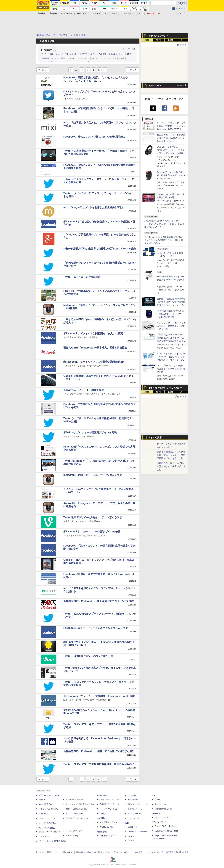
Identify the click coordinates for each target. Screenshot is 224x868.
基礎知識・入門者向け (133, 14)
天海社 (158, 799)
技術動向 (97, 14)
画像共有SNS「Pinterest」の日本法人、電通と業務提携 (95, 348)
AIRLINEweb (133, 799)
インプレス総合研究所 (48, 809)
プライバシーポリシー (122, 852)
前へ (41, 70)
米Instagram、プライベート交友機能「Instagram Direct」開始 (99, 696)
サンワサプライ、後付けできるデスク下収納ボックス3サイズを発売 (171, 326)
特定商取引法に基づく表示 (177, 852)
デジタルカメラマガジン (49, 832)
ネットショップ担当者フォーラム (80, 804)
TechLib (131, 840)
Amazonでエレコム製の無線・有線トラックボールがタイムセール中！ (171, 175)
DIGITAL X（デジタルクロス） (79, 818)
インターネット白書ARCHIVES (52, 841)
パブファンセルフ (163, 818)
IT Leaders (44, 814)
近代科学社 (102, 832)
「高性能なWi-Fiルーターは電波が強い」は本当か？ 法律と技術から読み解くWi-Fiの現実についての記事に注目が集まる (171, 341)
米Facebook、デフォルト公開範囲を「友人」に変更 (93, 333)
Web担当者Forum (47, 804)
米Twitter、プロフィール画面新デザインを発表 (90, 433)
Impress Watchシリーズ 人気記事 (165, 388)
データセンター (83, 58)
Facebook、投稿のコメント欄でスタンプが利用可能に (94, 137)
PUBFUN (156, 814)
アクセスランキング (158, 36)
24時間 (159, 40)
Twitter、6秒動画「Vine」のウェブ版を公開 (88, 656)
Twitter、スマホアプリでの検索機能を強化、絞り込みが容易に (99, 764)
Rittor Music (103, 796)
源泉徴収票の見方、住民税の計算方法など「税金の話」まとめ (171, 466)
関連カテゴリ (50, 50)
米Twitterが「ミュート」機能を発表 (84, 390)
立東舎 (103, 814)
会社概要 (139, 852)
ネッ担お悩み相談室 (48, 823)
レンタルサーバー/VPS (101, 58)
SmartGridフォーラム (75, 799)
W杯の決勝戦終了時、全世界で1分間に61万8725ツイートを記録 (100, 249)
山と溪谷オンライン (109, 822)
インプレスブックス (74, 831)
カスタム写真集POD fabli (166, 831)
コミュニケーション (116, 54)
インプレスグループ (154, 852)
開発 (63, 58)
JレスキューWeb (135, 814)
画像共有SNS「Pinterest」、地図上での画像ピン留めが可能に (99, 751)
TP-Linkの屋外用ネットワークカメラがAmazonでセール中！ (171, 280)
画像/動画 (45, 58)
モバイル (55, 58)
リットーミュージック (110, 799)
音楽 (115, 58)
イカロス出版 (130, 796)
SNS (129, 54)
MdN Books (133, 827)
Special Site (155, 86)
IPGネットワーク (159, 822)
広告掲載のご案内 (84, 852)
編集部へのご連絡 (102, 852)
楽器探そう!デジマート (110, 804)
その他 (122, 58)
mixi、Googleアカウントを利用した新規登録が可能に (94, 207)
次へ (134, 70)
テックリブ (129, 836)
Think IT (42, 799)
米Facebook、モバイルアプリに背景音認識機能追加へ (94, 362)
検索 (51, 54)
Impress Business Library (76, 809)
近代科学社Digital (108, 836)
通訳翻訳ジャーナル (136, 809)
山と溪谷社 (102, 818)
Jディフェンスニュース (138, 804)
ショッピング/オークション (66, 54)
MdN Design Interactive (137, 832)
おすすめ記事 (155, 437)
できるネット (45, 836)
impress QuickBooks (164, 809)
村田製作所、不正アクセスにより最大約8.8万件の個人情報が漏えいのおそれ (171, 138)
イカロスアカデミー (136, 818)
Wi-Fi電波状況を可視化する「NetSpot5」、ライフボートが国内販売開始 (170, 314)
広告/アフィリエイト (88, 54)
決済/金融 (102, 54)
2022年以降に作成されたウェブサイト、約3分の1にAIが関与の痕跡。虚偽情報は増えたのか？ (164, 224)
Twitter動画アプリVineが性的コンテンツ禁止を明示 (93, 517)
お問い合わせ (67, 852)
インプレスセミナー (74, 814)
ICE (154, 796)
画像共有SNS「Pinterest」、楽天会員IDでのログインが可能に (99, 601)
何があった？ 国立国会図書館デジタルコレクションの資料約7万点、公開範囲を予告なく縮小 (164, 240)
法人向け (116, 14)
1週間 (170, 40)
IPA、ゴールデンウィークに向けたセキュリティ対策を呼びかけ (171, 369)
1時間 (147, 40)
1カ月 (182, 40)
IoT (106, 14)
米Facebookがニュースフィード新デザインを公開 (92, 532)
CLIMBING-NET (107, 827)
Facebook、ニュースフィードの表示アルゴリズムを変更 (96, 628)
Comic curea (160, 804)
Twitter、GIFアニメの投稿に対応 (82, 277)
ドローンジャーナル (48, 818)
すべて (44, 54)
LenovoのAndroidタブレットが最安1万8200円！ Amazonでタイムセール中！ (171, 197)
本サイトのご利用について (47, 852)
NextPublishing (72, 836)
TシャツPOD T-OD (109, 809)
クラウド (71, 58)
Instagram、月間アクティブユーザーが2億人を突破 (93, 475)
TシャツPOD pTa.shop (165, 826)
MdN (127, 823)
